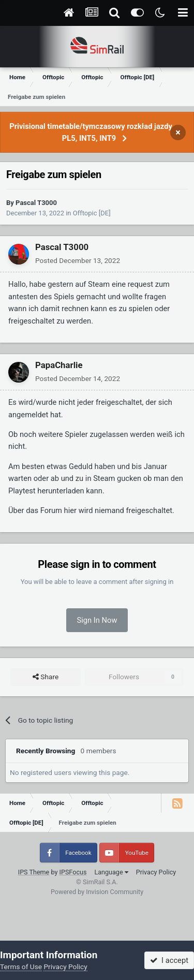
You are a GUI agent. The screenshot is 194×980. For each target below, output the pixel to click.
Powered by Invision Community (97, 892)
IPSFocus (73, 872)
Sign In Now (97, 620)
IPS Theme (34, 872)
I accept (169, 960)
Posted (78, 260)
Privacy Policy (156, 872)
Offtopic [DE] (92, 213)
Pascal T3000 (36, 203)
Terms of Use (21, 967)
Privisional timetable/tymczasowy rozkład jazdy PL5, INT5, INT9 (91, 132)
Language (111, 872)
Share (46, 677)
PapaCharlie (59, 365)
